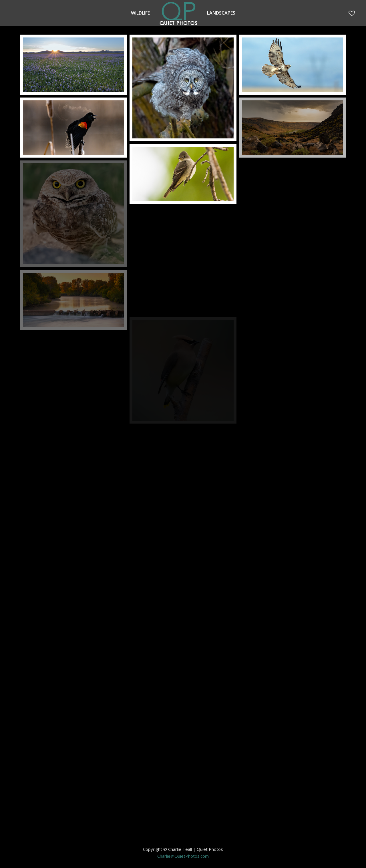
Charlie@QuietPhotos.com (183, 856)
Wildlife (140, 13)
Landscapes (221, 13)
